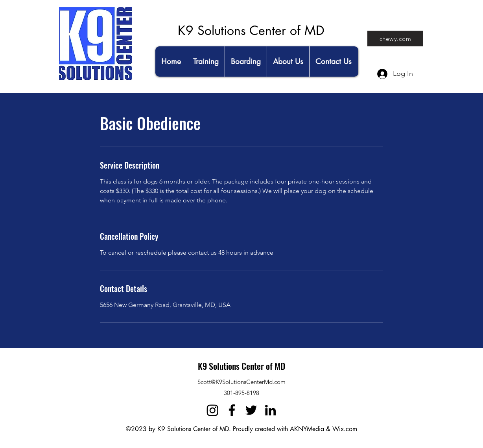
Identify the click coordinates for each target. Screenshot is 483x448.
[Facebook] (232, 410)
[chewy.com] (395, 39)
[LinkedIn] (270, 410)
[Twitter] (251, 410)
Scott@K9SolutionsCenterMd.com (241, 382)
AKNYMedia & (310, 429)
